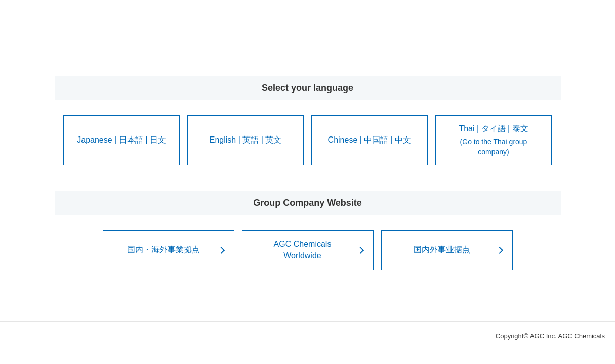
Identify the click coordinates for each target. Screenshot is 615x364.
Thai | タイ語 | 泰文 (494, 141)
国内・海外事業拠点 (163, 249)
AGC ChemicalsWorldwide (303, 249)
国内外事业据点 (442, 249)
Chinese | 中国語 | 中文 (370, 140)
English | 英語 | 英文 (246, 140)
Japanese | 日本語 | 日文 (121, 140)
